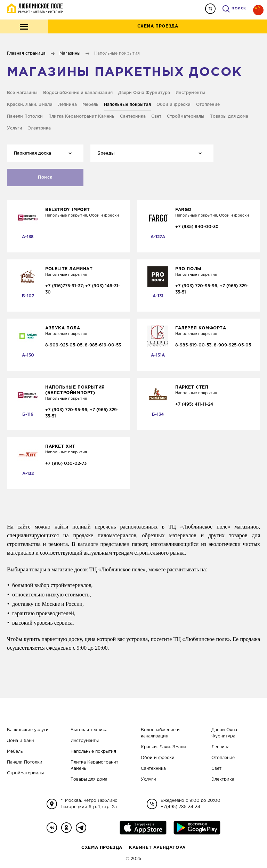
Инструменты (85, 741)
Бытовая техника (89, 730)
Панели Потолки (25, 762)
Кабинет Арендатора (157, 848)
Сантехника (153, 769)
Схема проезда (158, 26)
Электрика (223, 779)
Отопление (223, 758)
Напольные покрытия (93, 752)
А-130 (28, 355)
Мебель (15, 752)
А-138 (28, 237)
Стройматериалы (25, 773)
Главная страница (26, 53)
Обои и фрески (158, 758)
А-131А (158, 355)
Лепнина (220, 747)
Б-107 (28, 296)
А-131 (158, 296)
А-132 (28, 474)
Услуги (148, 779)
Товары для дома (89, 779)
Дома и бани (21, 741)
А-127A (158, 237)
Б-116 (28, 415)
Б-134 (158, 415)
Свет (216, 769)
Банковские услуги (28, 730)
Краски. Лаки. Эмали (163, 747)
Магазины (70, 53)
